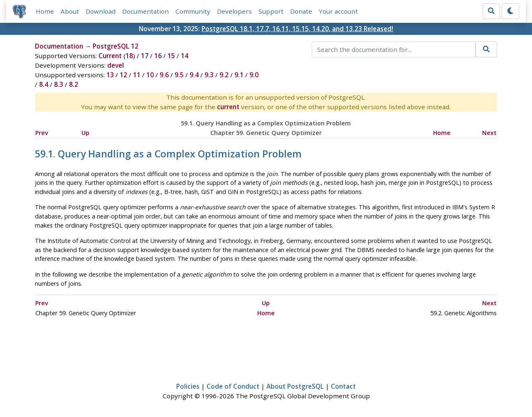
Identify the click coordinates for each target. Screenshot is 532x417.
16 (158, 56)
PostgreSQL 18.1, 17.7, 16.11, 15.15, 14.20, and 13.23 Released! (297, 29)
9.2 (224, 75)
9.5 (179, 75)
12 (123, 75)
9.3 (209, 75)
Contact (343, 386)
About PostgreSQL (295, 386)
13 (110, 75)
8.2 (74, 84)
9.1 (239, 75)
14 (185, 56)
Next (489, 133)
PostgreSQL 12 (116, 46)
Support (271, 11)
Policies (188, 386)
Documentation (145, 11)
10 (150, 75)
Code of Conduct (233, 386)
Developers (234, 11)
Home (45, 11)
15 (171, 56)
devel (116, 65)
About (70, 11)
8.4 (44, 84)
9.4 (194, 75)
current (228, 107)
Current (110, 56)
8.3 (59, 84)
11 (137, 75)
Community (193, 11)
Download (101, 11)
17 (145, 56)
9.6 (164, 75)
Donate (301, 11)
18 (129, 56)
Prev (42, 133)
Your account (338, 11)
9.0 (254, 75)
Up (85, 133)
